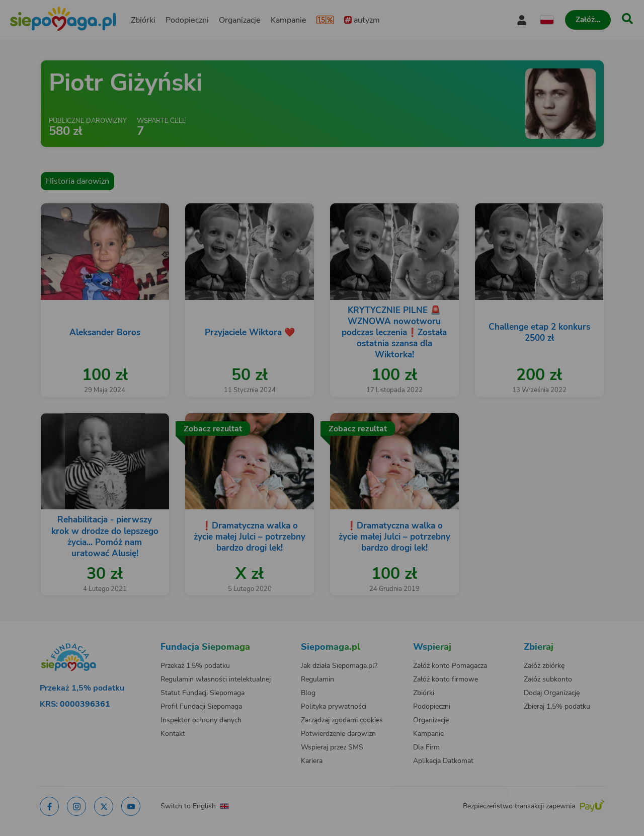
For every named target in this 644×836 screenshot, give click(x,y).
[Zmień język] (101, 637)
